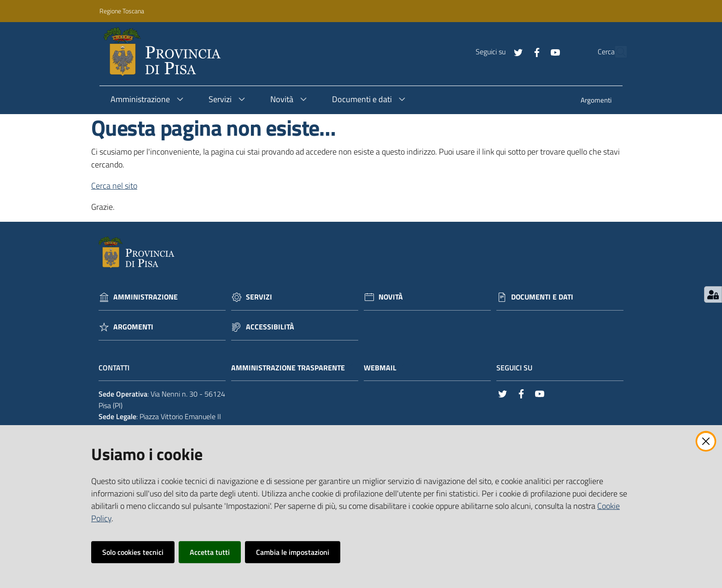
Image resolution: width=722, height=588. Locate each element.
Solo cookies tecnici (133, 552)
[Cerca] (616, 52)
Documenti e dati (542, 297)
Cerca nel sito (114, 186)
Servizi (259, 297)
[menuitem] (596, 101)
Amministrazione (146, 297)
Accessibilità (270, 327)
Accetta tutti (210, 552)
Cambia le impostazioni (293, 552)
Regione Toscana (122, 11)
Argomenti (133, 327)
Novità (391, 297)
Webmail (385, 368)
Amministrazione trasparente (293, 368)
